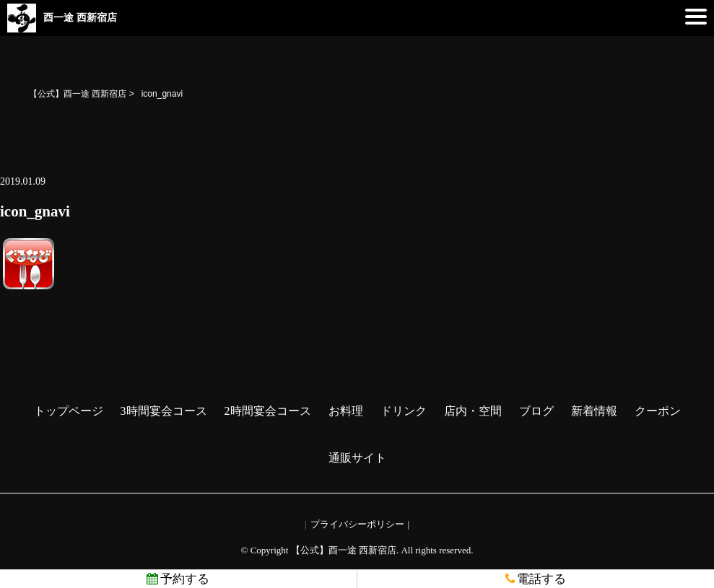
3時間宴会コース (164, 411)
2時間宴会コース (268, 411)
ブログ (536, 411)
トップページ (69, 411)
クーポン (658, 411)
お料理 (346, 411)
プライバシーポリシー (357, 524)
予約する (178, 579)
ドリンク (404, 411)
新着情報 (594, 411)
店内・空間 (473, 411)
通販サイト (357, 458)
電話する (536, 579)
